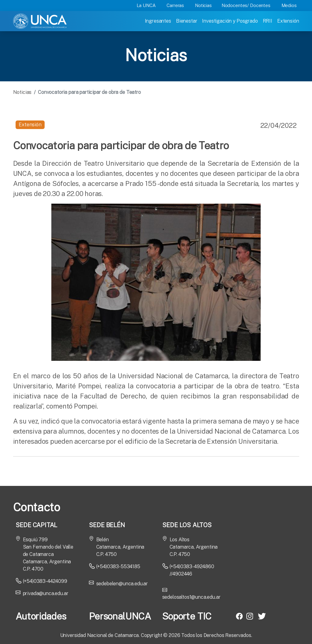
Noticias (203, 5)
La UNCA (146, 5)
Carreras (175, 5)
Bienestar (187, 21)
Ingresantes (158, 21)
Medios (289, 5)
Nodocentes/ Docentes (246, 5)
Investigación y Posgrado (230, 21)
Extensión (288, 21)
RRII (268, 21)
